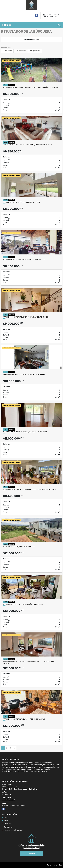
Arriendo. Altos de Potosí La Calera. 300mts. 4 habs (24, 375)
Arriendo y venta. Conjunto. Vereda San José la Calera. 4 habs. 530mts (29, 663)
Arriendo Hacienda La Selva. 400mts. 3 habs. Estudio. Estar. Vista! (30, 489)
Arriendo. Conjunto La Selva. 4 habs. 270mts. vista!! (24, 719)
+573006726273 (53, 15)
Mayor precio (35, 51)
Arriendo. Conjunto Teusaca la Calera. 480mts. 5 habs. (26, 317)
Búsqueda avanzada (32, 39)
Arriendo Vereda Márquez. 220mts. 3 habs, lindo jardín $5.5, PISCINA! (31, 87)
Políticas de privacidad (13, 830)
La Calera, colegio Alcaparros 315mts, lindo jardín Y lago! (27, 145)
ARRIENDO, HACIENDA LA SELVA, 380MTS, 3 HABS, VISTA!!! (24, 260)
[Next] (15, 748)
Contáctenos (9, 827)
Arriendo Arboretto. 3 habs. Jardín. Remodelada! (23, 604)
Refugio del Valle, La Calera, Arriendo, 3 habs (21, 202)
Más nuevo (7, 51)
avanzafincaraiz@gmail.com (14, 805)
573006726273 (53, 17)
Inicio (6, 817)
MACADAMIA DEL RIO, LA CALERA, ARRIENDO (19, 547)
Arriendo (7, 824)
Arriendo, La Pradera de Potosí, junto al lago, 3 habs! (25, 432)
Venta (6, 821)
